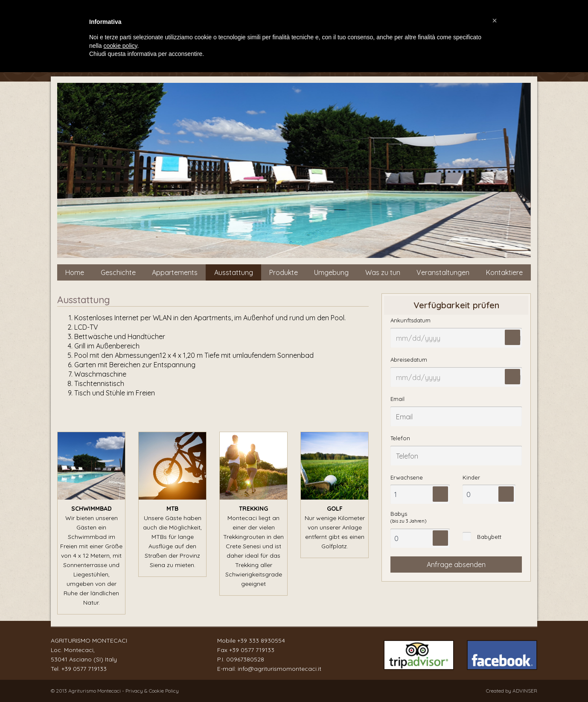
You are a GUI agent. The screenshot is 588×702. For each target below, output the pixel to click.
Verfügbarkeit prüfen (456, 305)
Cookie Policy (164, 691)
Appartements (175, 272)
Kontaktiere (504, 272)
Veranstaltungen (443, 272)
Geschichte (118, 272)
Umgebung (331, 272)
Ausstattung (234, 272)
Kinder (471, 477)
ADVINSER (525, 691)
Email (397, 399)
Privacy (135, 691)
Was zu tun (383, 272)
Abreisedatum (409, 360)
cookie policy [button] (120, 46)
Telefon (400, 438)
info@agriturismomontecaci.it (279, 669)
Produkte (284, 272)
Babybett (489, 537)
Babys (408, 517)
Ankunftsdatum (410, 320)
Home (75, 272)
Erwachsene (407, 477)
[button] (495, 20)
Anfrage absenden (456, 565)
